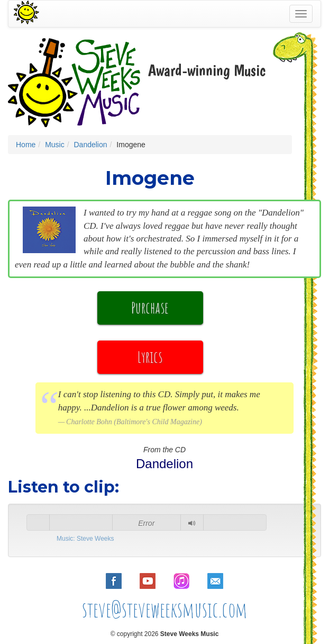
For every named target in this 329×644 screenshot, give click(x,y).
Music (55, 145)
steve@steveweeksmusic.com (165, 609)
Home (26, 145)
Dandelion (90, 145)
